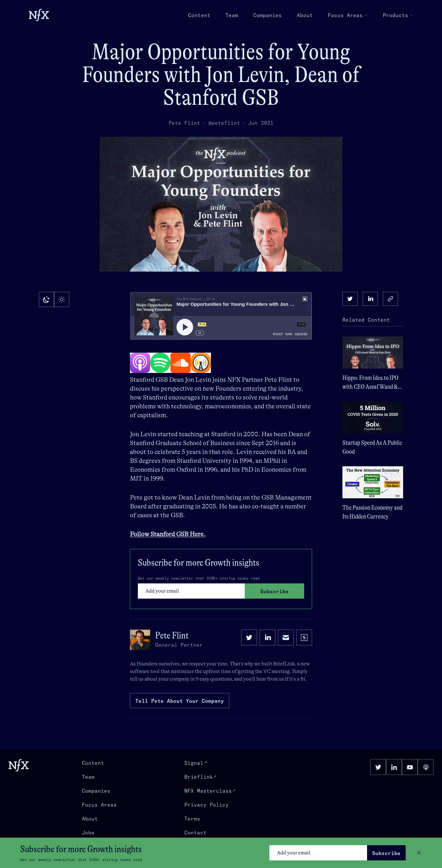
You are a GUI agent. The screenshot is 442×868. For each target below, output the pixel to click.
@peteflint (224, 123)
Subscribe (386, 853)
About (305, 15)
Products (398, 15)
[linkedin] (370, 299)
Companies (267, 15)
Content (199, 15)
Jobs (88, 833)
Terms (192, 819)
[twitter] (350, 299)
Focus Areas (348, 15)
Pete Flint (184, 123)
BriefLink (284, 664)
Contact (195, 833)
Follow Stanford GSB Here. (168, 534)
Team (232, 15)
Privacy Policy (206, 805)
